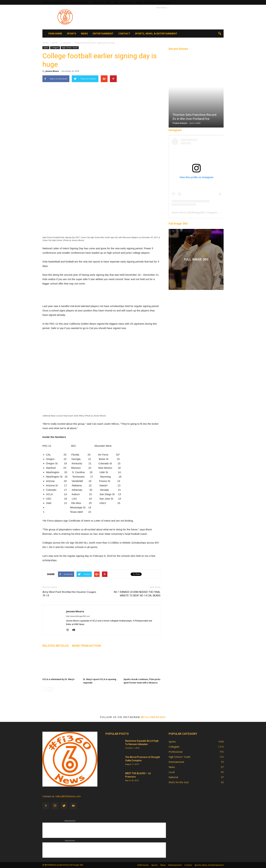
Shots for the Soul (179, 782)
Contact (139, 2)
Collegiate (55, 48)
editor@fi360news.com (68, 796)
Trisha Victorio (180, 123)
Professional (175, 752)
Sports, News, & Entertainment (157, 2)
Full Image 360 (178, 224)
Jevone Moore (52, 71)
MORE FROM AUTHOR (87, 646)
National (173, 777)
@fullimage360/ (153, 717)
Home (45, 43)
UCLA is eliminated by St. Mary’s (58, 679)
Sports (108, 2)
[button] (220, 34)
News (116, 2)
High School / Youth (70, 48)
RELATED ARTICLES (56, 646)
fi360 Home (98, 2)
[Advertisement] (162, 17)
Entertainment (127, 2)
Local (172, 772)
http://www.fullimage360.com (78, 616)
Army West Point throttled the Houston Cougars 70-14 (69, 594)
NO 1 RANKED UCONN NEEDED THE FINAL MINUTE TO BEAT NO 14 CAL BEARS (137, 594)
